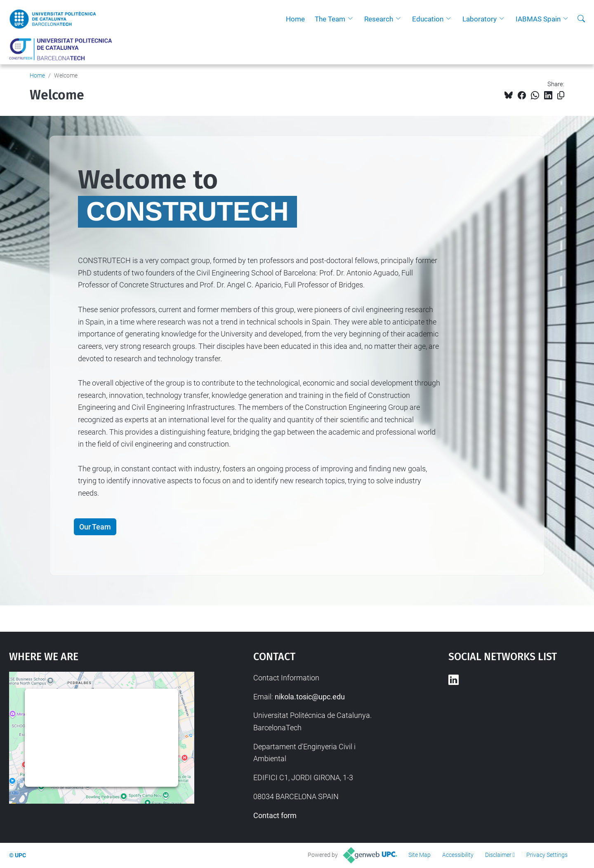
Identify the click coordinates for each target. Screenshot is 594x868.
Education (428, 19)
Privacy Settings (547, 855)
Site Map (420, 855)
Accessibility (458, 855)
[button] (352, 19)
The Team (330, 19)
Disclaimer (498, 855)
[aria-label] (581, 19)
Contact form (275, 815)
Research (379, 19)
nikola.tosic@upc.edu (310, 697)
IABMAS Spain (538, 19)
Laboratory (480, 19)
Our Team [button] (95, 527)
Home (295, 19)
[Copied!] (561, 95)
